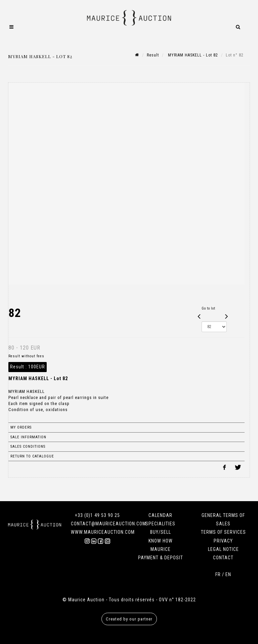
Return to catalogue (32, 456)
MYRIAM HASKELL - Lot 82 (192, 55)
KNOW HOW (161, 541)
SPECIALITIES (160, 524)
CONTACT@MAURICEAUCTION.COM (109, 524)
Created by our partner (129, 619)
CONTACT (223, 558)
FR (218, 574)
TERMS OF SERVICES (223, 532)
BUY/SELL (161, 532)
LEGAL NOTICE (223, 549)
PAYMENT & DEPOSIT (161, 558)
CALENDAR (160, 515)
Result (153, 55)
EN (228, 574)
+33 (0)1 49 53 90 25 (97, 515)
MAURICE (161, 549)
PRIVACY (223, 541)
